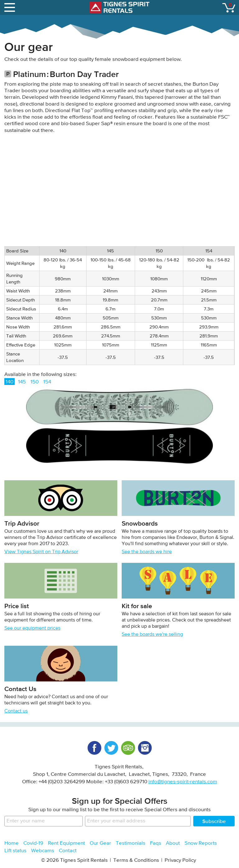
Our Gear (100, 843)
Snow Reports (201, 843)
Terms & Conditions (136, 860)
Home (12, 843)
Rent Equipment (66, 843)
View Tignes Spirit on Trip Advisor (41, 552)
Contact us (16, 711)
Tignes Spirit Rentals (119, 7)
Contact (68, 851)
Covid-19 (33, 843)
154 (47, 382)
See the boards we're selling (152, 635)
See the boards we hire (147, 552)
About (173, 843)
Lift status (15, 851)
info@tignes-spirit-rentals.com (183, 782)
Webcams (43, 851)
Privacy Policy (180, 860)
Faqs (156, 843)
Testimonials (131, 843)
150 (35, 382)
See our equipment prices (32, 628)
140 (9, 382)
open (11, 6)
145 (22, 382)
